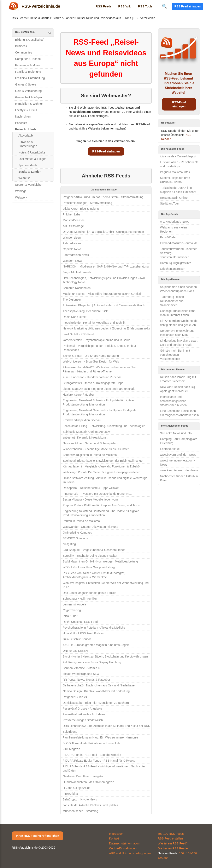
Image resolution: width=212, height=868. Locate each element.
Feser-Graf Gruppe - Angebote (82, 709)
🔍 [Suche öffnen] (164, 6)
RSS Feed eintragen (187, 6)
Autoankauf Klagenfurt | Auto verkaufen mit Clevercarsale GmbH (104, 305)
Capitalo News (72, 249)
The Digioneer (72, 300)
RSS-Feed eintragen (106, 151)
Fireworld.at (70, 794)
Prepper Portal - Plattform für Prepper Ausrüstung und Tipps (101, 505)
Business (21, 46)
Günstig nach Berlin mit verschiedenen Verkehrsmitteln (175, 355)
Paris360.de (168, 237)
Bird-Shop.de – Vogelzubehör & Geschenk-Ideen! (95, 550)
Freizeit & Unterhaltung (30, 78)
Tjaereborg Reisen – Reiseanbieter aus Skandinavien (173, 301)
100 (181, 853)
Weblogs (21, 191)
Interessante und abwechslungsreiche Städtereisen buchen (173, 401)
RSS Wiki (125, 6)
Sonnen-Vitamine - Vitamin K (81, 668)
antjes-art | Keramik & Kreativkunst (85, 438)
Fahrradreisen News (76, 255)
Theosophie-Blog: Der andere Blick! (86, 311)
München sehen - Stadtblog (80, 811)
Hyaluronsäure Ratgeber (79, 395)
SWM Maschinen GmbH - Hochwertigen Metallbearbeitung (100, 561)
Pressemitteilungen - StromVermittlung (87, 203)
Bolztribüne (70, 732)
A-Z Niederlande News (175, 222)
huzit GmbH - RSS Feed (78, 334)
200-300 (163, 858)
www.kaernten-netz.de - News (179, 470)
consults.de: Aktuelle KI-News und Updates (90, 805)
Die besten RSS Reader (173, 848)
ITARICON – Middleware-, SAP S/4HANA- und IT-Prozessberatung (106, 266)
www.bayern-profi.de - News (178, 455)
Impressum (116, 834)
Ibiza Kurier (70, 616)
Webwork (21, 197)
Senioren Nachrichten (77, 288)
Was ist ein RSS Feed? (173, 843)
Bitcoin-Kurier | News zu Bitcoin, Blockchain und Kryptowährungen (105, 656)
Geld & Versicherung (28, 91)
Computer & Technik (28, 59)
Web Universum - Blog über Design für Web (91, 361)
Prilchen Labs (72, 214)
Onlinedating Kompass (77, 533)
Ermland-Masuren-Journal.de (179, 243)
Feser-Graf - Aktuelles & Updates (84, 714)
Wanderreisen (72, 238)
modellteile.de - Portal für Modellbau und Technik (94, 323)
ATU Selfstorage (73, 226)
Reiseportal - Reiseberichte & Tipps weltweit (91, 488)
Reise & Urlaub (40, 18)
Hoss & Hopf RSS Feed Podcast (84, 633)
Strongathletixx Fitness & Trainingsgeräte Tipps (93, 383)
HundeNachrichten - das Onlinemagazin (88, 782)
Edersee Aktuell (170, 449)
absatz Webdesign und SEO (81, 674)
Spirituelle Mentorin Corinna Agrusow (87, 432)
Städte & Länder (63, 18)
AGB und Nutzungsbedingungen (130, 853)
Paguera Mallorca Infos (175, 172)
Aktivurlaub (26, 136)
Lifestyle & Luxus (26, 110)
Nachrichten (23, 117)
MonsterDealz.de (74, 220)
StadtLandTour (169, 203)
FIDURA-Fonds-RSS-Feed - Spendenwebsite (92, 755)
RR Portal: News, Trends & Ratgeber (86, 680)
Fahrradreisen (72, 243)
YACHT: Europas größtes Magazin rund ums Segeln (96, 645)
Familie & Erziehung (28, 72)
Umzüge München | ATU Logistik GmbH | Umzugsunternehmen (103, 232)
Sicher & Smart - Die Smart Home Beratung (91, 356)
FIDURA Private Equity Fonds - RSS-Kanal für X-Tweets (99, 761)
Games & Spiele (26, 84)
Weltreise (24, 178)
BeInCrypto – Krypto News (80, 799)
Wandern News (73, 261)
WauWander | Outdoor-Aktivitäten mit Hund (90, 527)
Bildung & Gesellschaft (30, 40)
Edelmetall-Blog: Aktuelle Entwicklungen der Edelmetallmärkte (103, 461)
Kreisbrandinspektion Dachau (82, 420)
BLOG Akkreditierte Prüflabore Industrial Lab (91, 743)
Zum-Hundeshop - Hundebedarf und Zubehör (92, 377)
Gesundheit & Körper (29, 97)
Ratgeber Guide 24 (75, 697)
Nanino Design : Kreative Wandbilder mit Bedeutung (96, 691)
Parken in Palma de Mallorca (81, 521)
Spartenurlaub (28, 165)
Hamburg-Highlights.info (176, 263)
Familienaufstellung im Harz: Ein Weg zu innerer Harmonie (100, 737)
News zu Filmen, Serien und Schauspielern (90, 443)
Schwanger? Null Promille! (80, 599)
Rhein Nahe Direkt (75, 317)
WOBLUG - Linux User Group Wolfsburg (89, 567)
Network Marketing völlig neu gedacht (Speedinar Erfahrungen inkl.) (106, 328)
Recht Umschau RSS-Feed (80, 622)
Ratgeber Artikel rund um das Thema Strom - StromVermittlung (103, 197)
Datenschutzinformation (124, 843)
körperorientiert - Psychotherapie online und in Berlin (96, 340)
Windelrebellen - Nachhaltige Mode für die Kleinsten (96, 449)
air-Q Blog (69, 544)
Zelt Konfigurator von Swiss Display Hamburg (92, 662)
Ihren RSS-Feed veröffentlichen (37, 836)
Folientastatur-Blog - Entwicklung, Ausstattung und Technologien (104, 426)
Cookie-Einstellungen (123, 848)
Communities (24, 52)
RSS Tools (145, 6)
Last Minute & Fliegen (32, 159)
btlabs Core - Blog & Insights (81, 209)
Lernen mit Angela (74, 604)
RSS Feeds (104, 6)
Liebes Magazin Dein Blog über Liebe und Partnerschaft (99, 389)
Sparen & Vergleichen (29, 185)
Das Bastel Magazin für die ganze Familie (89, 593)
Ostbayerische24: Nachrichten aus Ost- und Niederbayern (100, 685)
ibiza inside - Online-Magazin (179, 156)
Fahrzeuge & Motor (28, 65)
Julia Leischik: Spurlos (77, 639)
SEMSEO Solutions (75, 538)
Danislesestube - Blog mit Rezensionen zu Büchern (96, 703)
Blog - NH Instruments (77, 272)
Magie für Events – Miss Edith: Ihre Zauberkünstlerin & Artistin (102, 294)
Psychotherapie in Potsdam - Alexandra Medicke (94, 628)
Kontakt (114, 838)
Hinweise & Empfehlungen (28, 144)
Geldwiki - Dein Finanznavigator (83, 776)
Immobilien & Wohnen (29, 104)
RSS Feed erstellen (170, 838)
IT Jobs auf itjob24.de (77, 788)
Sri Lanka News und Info (176, 433)
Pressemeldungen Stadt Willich (83, 720)
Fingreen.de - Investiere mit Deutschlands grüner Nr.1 (97, 494)
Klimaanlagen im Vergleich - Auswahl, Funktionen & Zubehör (102, 466)
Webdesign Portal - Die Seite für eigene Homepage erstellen (102, 472)
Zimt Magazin (71, 749)
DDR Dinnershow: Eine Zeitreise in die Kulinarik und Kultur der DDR (107, 726)
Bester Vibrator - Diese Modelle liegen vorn (90, 499)
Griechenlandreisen (173, 269)
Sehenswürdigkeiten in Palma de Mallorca (90, 455)
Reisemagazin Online (174, 198)
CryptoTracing (72, 610)
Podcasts (21, 123)
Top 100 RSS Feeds (171, 834)
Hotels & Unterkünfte (32, 152)
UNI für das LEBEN (75, 651)
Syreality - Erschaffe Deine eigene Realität (90, 556)
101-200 (192, 853)
